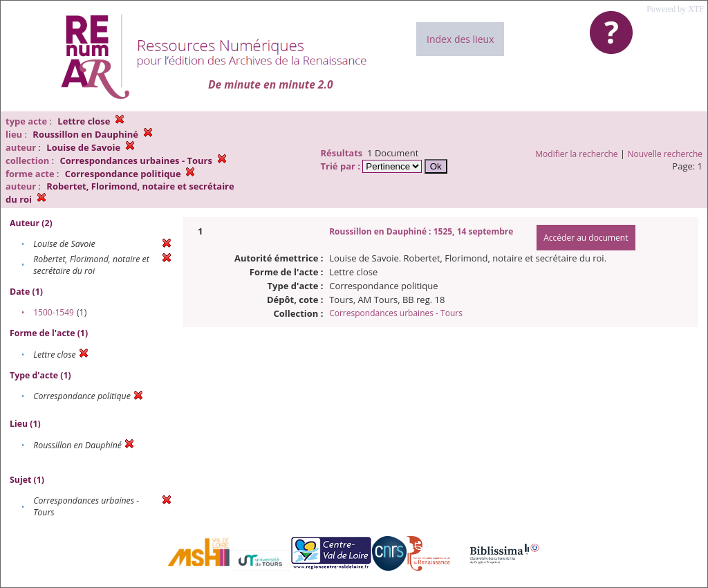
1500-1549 (54, 312)
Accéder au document (586, 238)
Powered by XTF (675, 9)
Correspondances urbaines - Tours (396, 313)
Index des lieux (460, 39)
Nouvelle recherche (665, 154)
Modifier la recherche (576, 154)
